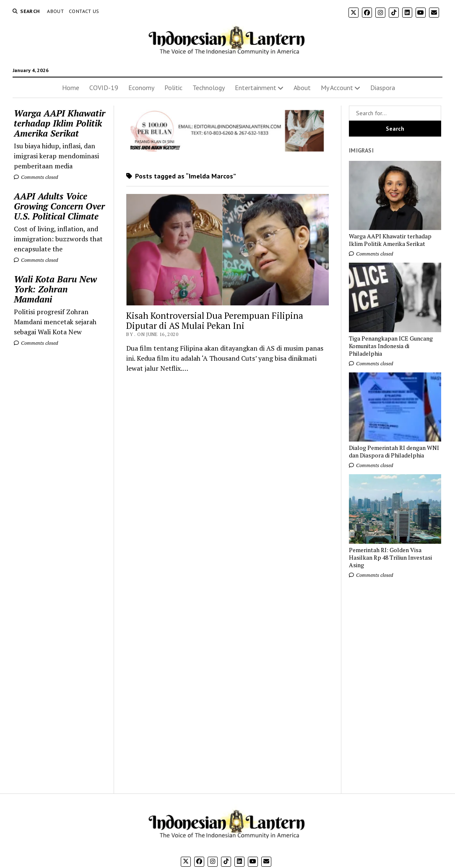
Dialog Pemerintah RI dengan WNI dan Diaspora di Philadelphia (394, 452)
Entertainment (256, 88)
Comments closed (36, 177)
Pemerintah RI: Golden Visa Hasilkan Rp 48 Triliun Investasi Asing (390, 558)
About (55, 11)
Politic (173, 88)
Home (71, 88)
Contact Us (84, 11)
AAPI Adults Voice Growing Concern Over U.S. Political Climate (59, 206)
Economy (141, 88)
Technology (209, 88)
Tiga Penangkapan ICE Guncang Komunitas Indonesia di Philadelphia (391, 346)
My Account (337, 88)
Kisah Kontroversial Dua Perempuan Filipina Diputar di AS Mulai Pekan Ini (215, 320)
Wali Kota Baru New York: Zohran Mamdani (55, 289)
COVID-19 (104, 88)
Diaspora (383, 88)
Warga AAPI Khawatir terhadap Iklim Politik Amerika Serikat (60, 123)
